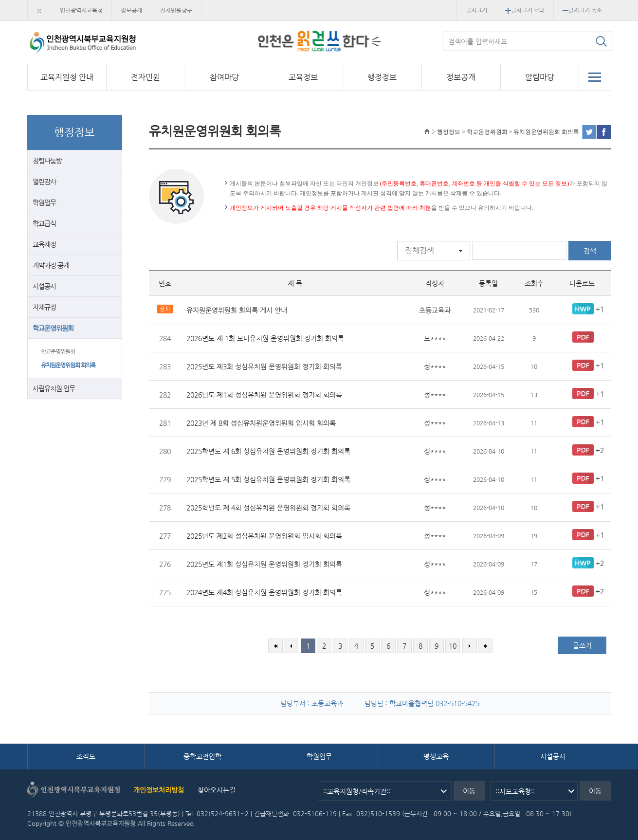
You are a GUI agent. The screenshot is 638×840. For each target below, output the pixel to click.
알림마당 (540, 77)
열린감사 (44, 182)
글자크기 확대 (525, 10)
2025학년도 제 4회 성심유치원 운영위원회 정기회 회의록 (268, 508)
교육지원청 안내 (67, 77)
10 (453, 646)
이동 (469, 791)
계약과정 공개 (51, 265)
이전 (291, 646)
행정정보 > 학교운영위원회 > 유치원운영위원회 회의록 (508, 132)
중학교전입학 (202, 756)
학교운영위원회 (53, 328)
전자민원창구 (176, 10)
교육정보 (303, 77)
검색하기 (602, 41)
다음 (470, 646)
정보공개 (131, 10)
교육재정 (44, 244)
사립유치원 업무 (54, 388)
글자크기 (476, 10)
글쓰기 (582, 645)
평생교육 (436, 756)
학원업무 (44, 202)
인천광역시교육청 (81, 10)
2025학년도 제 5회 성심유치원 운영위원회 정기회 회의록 (268, 479)
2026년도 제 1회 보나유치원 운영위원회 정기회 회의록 (265, 338)
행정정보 (382, 77)
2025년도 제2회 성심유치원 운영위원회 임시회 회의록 (264, 536)
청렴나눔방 (47, 161)
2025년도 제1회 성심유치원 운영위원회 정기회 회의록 (264, 564)
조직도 (86, 756)
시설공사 (44, 286)
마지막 (485, 646)
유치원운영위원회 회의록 (68, 365)
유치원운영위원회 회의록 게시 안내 (237, 310)
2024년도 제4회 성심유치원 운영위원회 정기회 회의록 (264, 592)
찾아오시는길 (217, 790)
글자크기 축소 (582, 10)
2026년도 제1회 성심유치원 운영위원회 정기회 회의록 (264, 395)
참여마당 (224, 77)
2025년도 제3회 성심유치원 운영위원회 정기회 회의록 (264, 366)
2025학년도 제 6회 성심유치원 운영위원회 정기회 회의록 (268, 451)
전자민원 (146, 77)
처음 (275, 646)
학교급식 (44, 223)
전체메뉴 (595, 77)
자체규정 (44, 307)
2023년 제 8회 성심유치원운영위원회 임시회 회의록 (261, 423)
